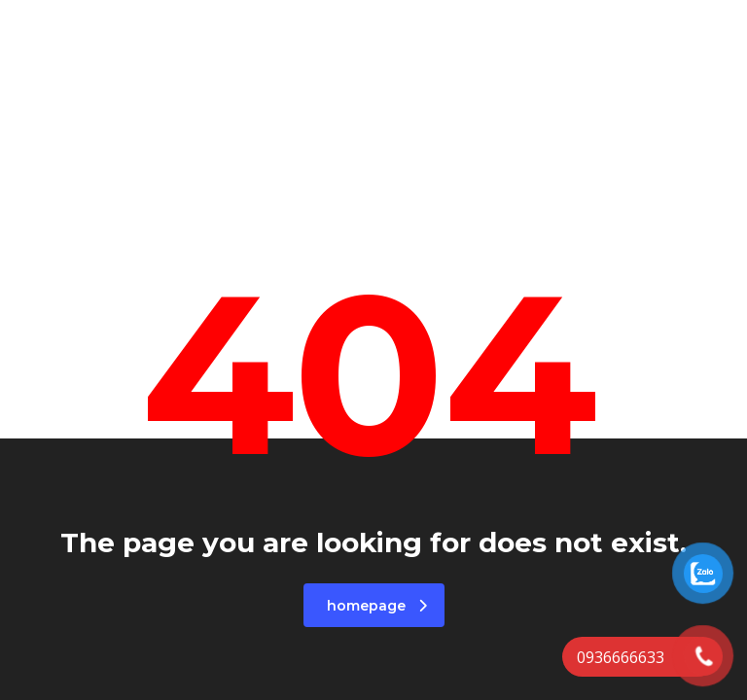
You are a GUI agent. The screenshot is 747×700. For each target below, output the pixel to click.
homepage (377, 606)
